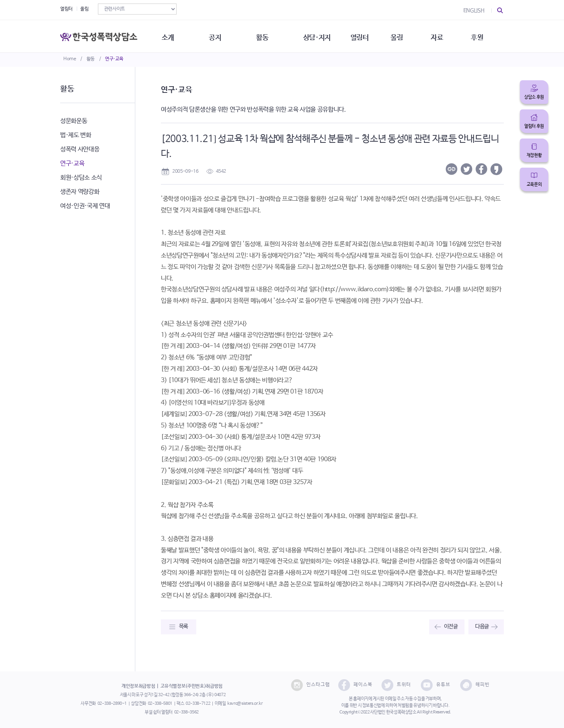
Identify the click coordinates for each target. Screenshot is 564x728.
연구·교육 (114, 59)
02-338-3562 (186, 712)
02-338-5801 (160, 704)
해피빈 (475, 685)
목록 (183, 626)
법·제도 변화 (76, 135)
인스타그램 (311, 685)
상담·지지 (322, 35)
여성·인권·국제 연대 (85, 206)
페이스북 (355, 685)
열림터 (66, 9)
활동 (91, 59)
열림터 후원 (534, 126)
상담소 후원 (534, 97)
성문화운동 (74, 121)
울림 (84, 9)
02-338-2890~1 (112, 704)
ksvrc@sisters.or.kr (245, 704)
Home (70, 59)
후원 (485, 35)
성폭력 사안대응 (80, 149)
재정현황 (534, 155)
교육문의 (534, 185)
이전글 (451, 626)
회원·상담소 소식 (81, 178)
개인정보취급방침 (138, 686)
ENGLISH (474, 11)
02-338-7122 (198, 704)
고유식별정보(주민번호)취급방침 (192, 686)
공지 (218, 35)
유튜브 (436, 685)
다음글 (482, 626)
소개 (170, 35)
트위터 (396, 685)
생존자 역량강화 (80, 192)
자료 (444, 35)
